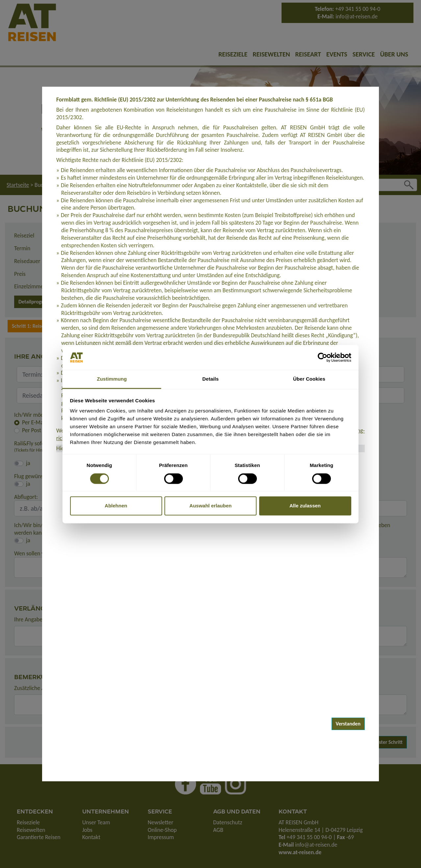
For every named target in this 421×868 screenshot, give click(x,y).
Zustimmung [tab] (112, 379)
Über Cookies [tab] (309, 379)
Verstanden (348, 724)
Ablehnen (116, 506)
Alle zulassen (305, 506)
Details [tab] (210, 379)
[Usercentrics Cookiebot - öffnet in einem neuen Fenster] (322, 357)
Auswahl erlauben (210, 506)
